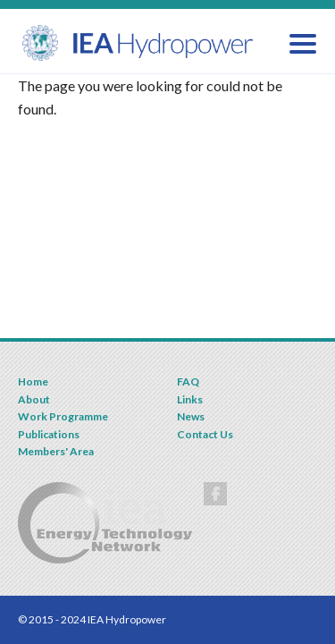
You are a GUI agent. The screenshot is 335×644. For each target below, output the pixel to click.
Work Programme (63, 416)
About (34, 399)
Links (190, 399)
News (191, 416)
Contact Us (205, 434)
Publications (49, 434)
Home (33, 381)
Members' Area (56, 451)
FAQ (188, 381)
